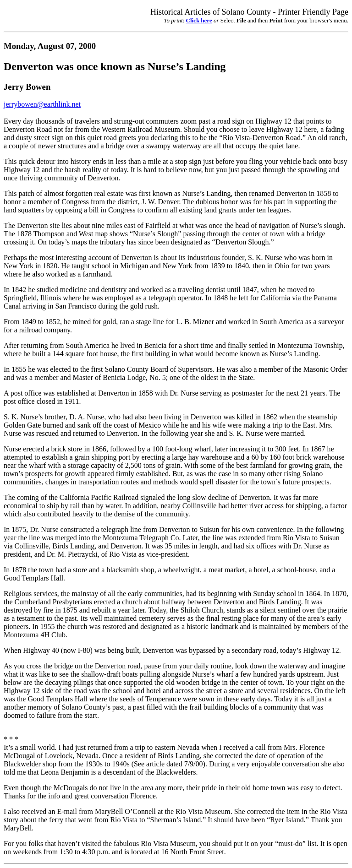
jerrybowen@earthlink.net (42, 104)
